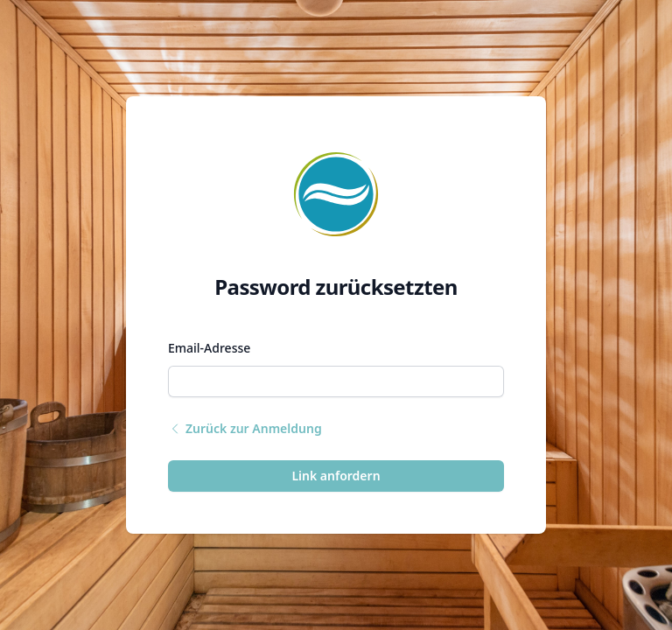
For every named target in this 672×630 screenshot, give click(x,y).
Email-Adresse (209, 348)
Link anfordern (336, 476)
